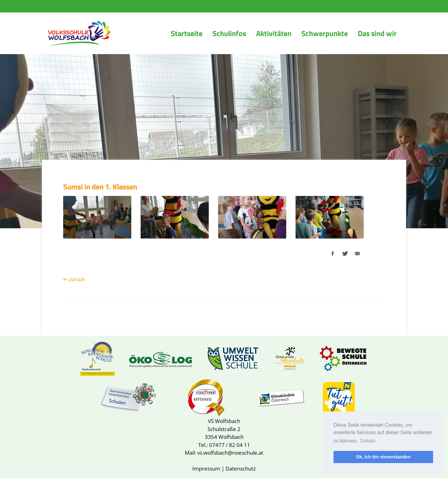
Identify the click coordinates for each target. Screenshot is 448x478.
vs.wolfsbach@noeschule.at (230, 453)
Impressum (206, 469)
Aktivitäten (274, 33)
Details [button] (368, 441)
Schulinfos (229, 33)
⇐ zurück (74, 279)
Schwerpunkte (325, 33)
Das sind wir (377, 33)
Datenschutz (241, 469)
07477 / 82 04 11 (230, 445)
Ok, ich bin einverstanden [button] (383, 457)
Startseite (187, 33)
